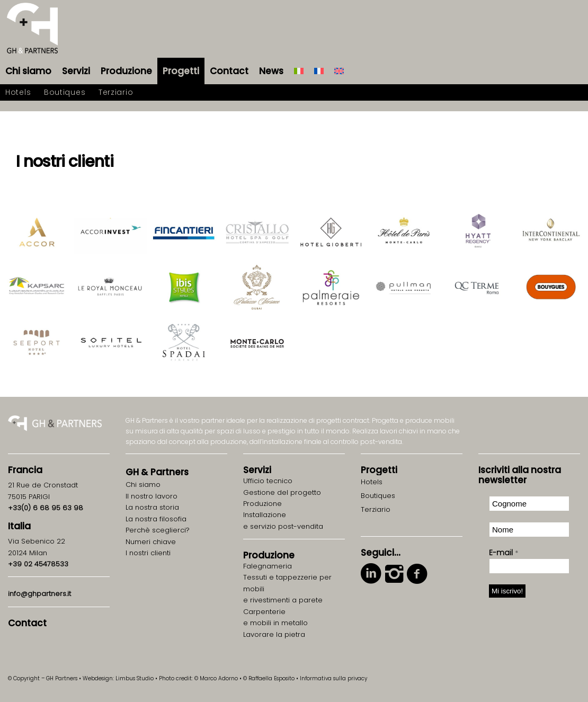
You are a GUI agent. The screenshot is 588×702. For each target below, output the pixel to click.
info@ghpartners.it (39, 594)
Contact (27, 623)
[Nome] (529, 530)
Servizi (257, 470)
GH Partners (157, 472)
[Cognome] (529, 504)
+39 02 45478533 (38, 564)
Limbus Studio (135, 678)
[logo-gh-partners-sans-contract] (32, 29)
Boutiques (378, 496)
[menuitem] (28, 71)
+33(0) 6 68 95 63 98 (46, 508)
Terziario (376, 509)
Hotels (372, 482)
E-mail (504, 553)
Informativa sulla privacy (333, 678)
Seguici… (381, 553)
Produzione (269, 555)
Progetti (379, 470)
